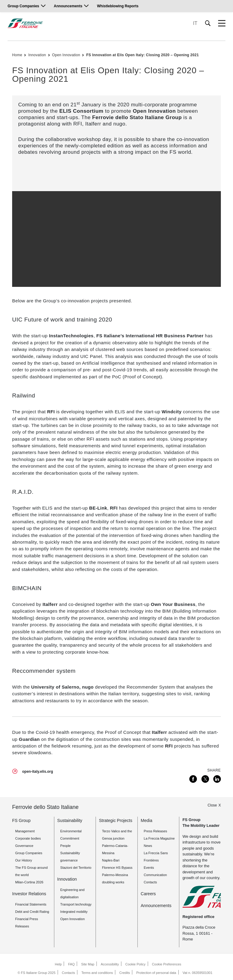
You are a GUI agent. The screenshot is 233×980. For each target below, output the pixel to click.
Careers (148, 894)
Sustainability (70, 820)
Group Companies (23, 6)
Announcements (68, 6)
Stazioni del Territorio (76, 868)
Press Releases (155, 831)
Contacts (68, 973)
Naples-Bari (111, 860)
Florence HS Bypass (117, 868)
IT (195, 23)
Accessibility (110, 964)
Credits (125, 973)
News (148, 846)
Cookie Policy (135, 964)
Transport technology (76, 904)
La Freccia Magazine (159, 838)
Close (212, 805)
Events (149, 868)
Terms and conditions (97, 973)
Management (25, 831)
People (66, 846)
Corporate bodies (28, 838)
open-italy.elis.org (38, 772)
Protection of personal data (156, 973)
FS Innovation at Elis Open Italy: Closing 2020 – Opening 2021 (142, 55)
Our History (24, 860)
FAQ (71, 964)
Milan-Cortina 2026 (29, 882)
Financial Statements (31, 904)
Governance (24, 846)
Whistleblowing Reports (118, 6)
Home (17, 55)
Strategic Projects (116, 820)
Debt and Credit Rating (32, 912)
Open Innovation (66, 55)
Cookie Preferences (167, 964)
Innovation (37, 55)
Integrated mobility (74, 912)
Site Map (88, 964)
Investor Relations (29, 894)
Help (58, 964)
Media (147, 820)
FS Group (21, 820)
